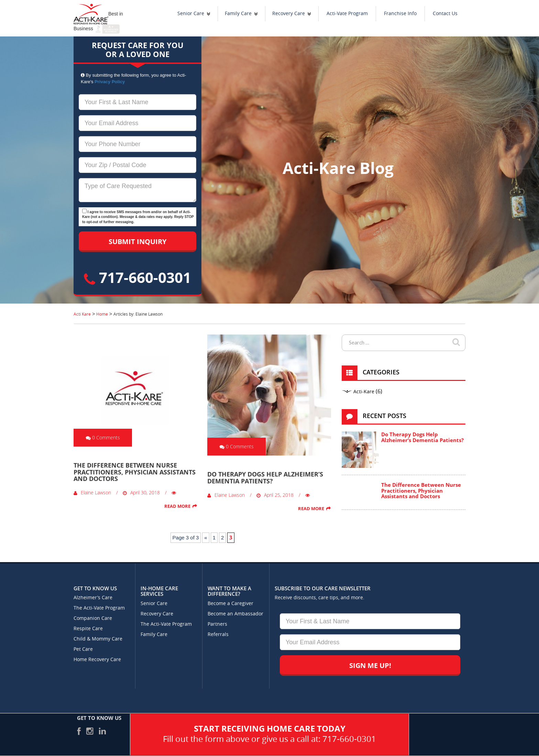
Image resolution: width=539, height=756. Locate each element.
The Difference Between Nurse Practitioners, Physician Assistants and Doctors (135, 472)
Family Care (238, 14)
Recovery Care (289, 14)
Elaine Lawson (92, 492)
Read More (177, 506)
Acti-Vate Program (347, 14)
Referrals (218, 634)
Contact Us (445, 14)
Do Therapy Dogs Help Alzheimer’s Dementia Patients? (265, 478)
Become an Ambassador (235, 614)
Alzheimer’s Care (93, 598)
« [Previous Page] (206, 538)
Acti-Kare (364, 392)
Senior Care (191, 14)
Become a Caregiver (230, 604)
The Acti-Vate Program (99, 608)
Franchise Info (400, 14)
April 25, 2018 (275, 495)
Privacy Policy (110, 82)
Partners (217, 624)
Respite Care (88, 629)
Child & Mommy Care (98, 639)
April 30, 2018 (141, 492)
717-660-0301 (137, 277)
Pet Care (83, 649)
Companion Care (93, 618)
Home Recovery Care (97, 660)
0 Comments (103, 437)
